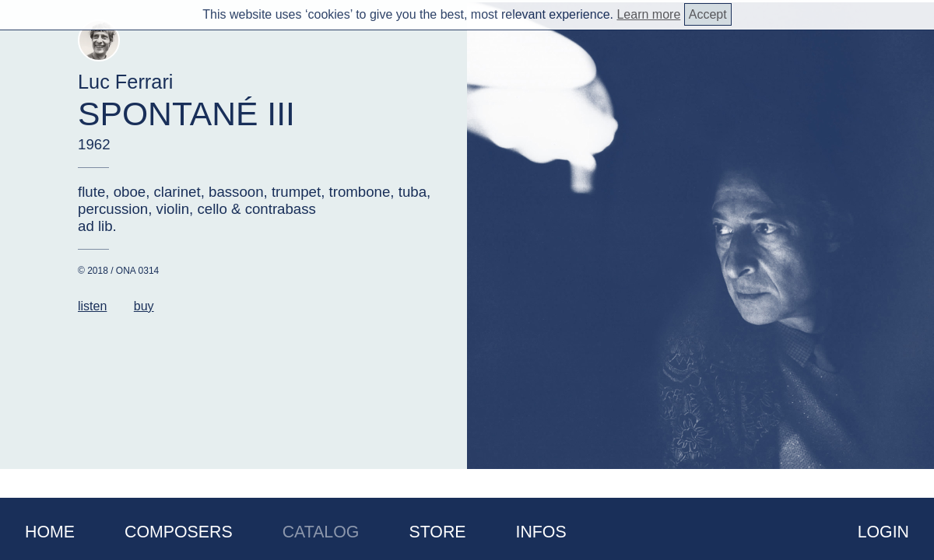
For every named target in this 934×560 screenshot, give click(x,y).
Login (883, 532)
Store (437, 532)
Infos (541, 532)
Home (50, 532)
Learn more (648, 14)
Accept (708, 14)
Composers (179, 532)
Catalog (321, 532)
